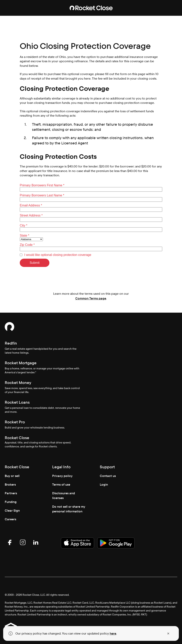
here (113, 633)
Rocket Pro (15, 422)
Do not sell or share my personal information (69, 509)
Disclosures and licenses (64, 496)
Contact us (108, 476)
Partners (11, 493)
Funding (11, 502)
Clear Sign (12, 511)
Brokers (10, 485)
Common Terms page (91, 298)
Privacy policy (62, 476)
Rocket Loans (17, 402)
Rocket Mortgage (21, 363)
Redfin (11, 343)
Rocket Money (18, 383)
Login (104, 485)
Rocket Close (17, 438)
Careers (10, 519)
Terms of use (61, 485)
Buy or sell (12, 476)
